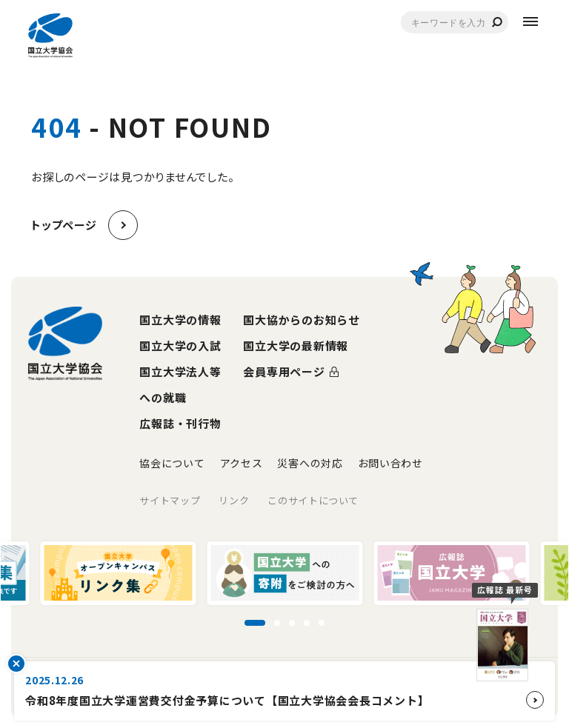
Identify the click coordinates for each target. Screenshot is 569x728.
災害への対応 (310, 463)
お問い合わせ (390, 463)
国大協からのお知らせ (302, 320)
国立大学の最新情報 (296, 345)
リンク (234, 500)
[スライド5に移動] (322, 623)
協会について (172, 463)
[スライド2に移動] (277, 623)
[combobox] (455, 22)
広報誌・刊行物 (180, 423)
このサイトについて (313, 500)
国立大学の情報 (180, 320)
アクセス (242, 463)
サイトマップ (170, 500)
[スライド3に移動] (292, 623)
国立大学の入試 (180, 345)
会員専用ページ (284, 371)
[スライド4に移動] (307, 623)
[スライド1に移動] (255, 623)
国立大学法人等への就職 (180, 384)
